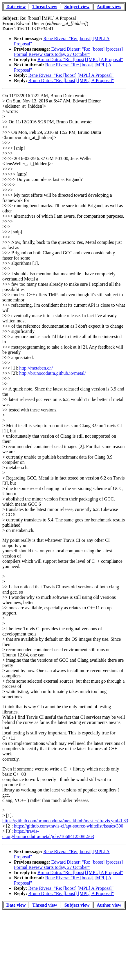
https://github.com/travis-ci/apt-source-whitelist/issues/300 (68, 826)
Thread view (45, 7)
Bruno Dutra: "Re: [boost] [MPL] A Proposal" (80, 60)
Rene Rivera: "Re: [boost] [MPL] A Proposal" (71, 75)
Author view (109, 7)
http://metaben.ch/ (36, 368)
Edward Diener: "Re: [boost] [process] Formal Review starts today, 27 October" (68, 52)
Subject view (77, 7)
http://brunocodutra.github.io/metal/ (52, 373)
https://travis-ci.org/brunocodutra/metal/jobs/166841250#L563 (48, 834)
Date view (16, 7)
